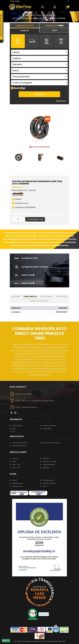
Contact (15, 459)
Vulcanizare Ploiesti (19, 443)
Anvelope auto (18, 483)
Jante (45, 486)
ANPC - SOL (16, 468)
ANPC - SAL (16, 465)
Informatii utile (17, 426)
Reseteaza (61, 101)
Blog (14, 429)
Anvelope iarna (48, 480)
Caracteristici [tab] (30, 296)
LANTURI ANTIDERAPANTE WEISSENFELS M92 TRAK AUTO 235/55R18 (39, 18)
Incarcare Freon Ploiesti (51, 443)
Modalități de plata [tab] (40, 301)
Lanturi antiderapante (46, 15)
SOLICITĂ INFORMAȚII (40, 147)
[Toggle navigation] (68, 1)
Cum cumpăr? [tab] (47, 296)
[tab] (25, 30)
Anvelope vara (18, 486)
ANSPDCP (46, 468)
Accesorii (30, 15)
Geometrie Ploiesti (19, 446)
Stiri (13, 432)
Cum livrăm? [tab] (62, 296)
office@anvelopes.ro (29, 407)
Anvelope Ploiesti (49, 483)
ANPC (14, 462)
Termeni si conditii (49, 462)
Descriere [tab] (16, 296)
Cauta (39, 94)
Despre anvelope (49, 426)
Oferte (14, 480)
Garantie (46, 459)
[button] (43, 7)
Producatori (47, 429)
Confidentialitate (49, 465)
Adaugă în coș (35, 219)
